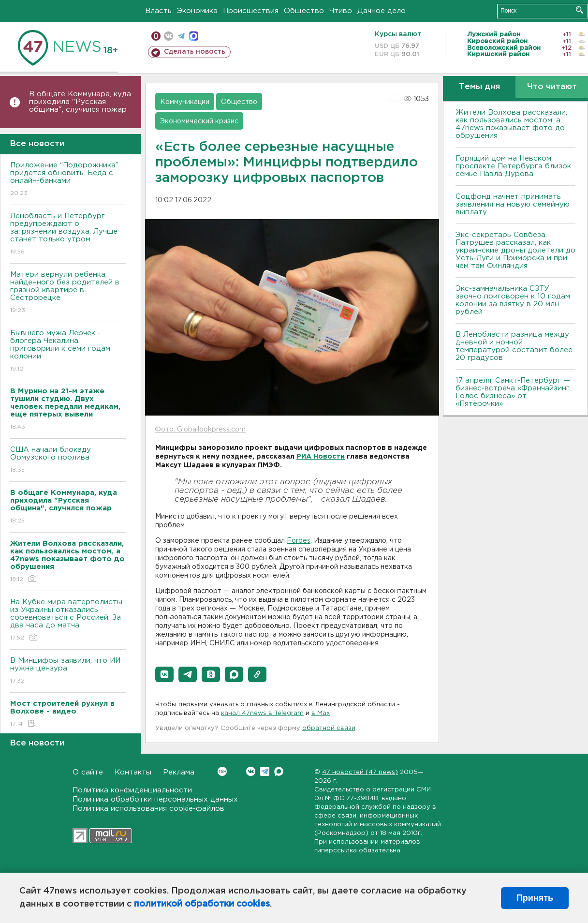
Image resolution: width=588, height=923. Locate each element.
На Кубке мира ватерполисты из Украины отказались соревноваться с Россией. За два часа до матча (68, 620)
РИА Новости (321, 457)
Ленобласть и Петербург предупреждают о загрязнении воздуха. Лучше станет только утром (68, 234)
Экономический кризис (199, 121)
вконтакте (169, 36)
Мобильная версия (156, 36)
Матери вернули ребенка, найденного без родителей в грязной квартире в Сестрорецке (68, 293)
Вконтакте (222, 771)
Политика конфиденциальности (132, 790)
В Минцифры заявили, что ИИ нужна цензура (68, 671)
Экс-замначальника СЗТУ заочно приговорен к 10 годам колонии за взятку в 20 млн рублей (513, 300)
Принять (535, 898)
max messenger (194, 36)
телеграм (181, 36)
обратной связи (329, 728)
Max (279, 771)
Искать (580, 10)
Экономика (197, 11)
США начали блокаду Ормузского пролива (68, 460)
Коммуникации (185, 102)
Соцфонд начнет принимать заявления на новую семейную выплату (513, 204)
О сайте (88, 772)
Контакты (133, 772)
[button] (164, 674)
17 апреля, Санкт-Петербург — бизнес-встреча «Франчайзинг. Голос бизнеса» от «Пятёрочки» (513, 392)
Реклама (179, 772)
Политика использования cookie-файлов (148, 809)
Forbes (299, 541)
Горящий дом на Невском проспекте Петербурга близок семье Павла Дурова (513, 166)
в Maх (321, 713)
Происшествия (251, 11)
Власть (158, 11)
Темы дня (479, 87)
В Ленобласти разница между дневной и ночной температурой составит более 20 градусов (514, 346)
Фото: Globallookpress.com (200, 430)
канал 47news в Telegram (262, 713)
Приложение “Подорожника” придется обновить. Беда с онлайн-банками (68, 180)
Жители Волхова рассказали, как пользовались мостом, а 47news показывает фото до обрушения (511, 124)
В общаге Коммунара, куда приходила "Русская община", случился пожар (80, 102)
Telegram (265, 771)
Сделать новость (195, 52)
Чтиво (341, 11)
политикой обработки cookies (202, 904)
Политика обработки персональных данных (155, 799)
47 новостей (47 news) (360, 772)
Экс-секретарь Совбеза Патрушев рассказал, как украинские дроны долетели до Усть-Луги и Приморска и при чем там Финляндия (515, 250)
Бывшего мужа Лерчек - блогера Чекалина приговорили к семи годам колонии (68, 351)
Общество (304, 11)
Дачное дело (382, 11)
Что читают (552, 87)
